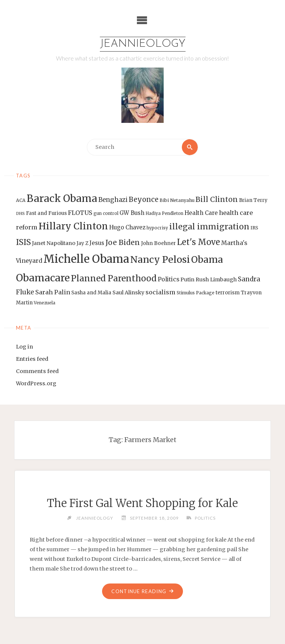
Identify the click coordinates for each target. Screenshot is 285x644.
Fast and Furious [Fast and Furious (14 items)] (46, 213)
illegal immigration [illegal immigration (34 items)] (209, 227)
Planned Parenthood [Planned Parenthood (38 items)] (114, 278)
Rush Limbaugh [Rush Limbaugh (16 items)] (216, 279)
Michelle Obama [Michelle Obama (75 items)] (86, 259)
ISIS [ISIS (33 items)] (23, 242)
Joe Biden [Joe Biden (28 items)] (123, 242)
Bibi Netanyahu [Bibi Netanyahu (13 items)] (177, 200)
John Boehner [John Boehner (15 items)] (158, 243)
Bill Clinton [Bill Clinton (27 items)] (217, 199)
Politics (205, 518)
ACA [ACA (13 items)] (21, 200)
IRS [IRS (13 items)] (254, 228)
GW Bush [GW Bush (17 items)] (132, 213)
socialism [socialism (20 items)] (160, 292)
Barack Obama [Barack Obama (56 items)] (62, 198)
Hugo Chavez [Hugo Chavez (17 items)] (127, 227)
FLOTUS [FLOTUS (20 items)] (80, 213)
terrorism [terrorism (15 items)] (228, 293)
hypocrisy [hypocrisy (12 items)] (157, 228)
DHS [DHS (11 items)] (20, 214)
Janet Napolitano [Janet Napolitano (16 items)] (54, 243)
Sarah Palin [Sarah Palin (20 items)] (53, 292)
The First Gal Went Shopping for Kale (142, 503)
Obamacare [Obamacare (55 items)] (43, 278)
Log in (24, 347)
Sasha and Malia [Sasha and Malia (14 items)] (91, 293)
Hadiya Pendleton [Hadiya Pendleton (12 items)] (164, 213)
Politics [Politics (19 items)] (168, 279)
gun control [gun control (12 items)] (106, 213)
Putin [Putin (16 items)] (187, 279)
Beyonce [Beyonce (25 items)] (144, 200)
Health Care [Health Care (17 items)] (201, 213)
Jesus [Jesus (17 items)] (97, 243)
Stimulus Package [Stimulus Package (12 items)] (196, 293)
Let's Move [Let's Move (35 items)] (199, 242)
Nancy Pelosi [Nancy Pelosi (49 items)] (160, 259)
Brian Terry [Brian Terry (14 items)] (253, 200)
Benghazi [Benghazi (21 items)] (113, 200)
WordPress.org (36, 383)
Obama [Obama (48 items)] (207, 259)
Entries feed (32, 359)
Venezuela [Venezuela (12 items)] (45, 303)
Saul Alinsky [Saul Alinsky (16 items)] (128, 292)
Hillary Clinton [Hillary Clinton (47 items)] (73, 226)
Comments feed (37, 371)
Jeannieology (143, 44)
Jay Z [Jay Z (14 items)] (82, 243)
